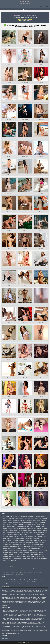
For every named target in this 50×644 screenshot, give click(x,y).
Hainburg (4, 527)
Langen (36, 543)
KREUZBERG (19, 596)
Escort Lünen (19, 632)
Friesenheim (10, 525)
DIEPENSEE (21, 592)
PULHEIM (4, 622)
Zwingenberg (33, 535)
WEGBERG (28, 627)
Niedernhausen (6, 547)
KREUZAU (17, 617)
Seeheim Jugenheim (21, 533)
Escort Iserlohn (44, 631)
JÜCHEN (21, 616)
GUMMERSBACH (35, 613)
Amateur (40, 568)
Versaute (17, 572)
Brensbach (20, 521)
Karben (4, 543)
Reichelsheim (40, 531)
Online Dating (31, 568)
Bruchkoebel (26, 553)
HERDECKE (29, 614)
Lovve (25, 64)
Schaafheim (14, 533)
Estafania (25, 46)
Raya (41, 378)
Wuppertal (29, 517)
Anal (3, 580)
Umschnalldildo (6, 584)
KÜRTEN (21, 617)
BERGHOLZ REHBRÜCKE (31, 589)
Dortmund (12, 517)
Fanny (25, 433)
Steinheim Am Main (7, 551)
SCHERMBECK (13, 624)
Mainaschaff (10, 529)
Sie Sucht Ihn (35, 566)
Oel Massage (22, 584)
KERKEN (39, 616)
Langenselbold (41, 543)
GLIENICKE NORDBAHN (27, 593)
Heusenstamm (22, 541)
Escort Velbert (42, 632)
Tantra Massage (39, 582)
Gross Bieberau (6, 557)
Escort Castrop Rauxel (21, 629)
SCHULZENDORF (35, 601)
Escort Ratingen (36, 632)
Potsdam (7, 517)
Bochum (24, 517)
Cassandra (9, 230)
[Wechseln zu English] (46, 6)
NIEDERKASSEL (6, 621)
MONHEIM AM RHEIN (38, 618)
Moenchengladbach (17, 559)
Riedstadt (4, 533)
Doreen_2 (41, 230)
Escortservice (27, 572)
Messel (20, 529)
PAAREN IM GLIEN (20, 599)
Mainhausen (16, 529)
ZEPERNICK (42, 604)
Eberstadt (4, 539)
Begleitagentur (12, 566)
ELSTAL (31, 592)
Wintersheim (22, 535)
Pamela (41, 396)
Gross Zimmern (27, 557)
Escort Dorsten (43, 629)
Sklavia (34, 582)
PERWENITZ (30, 599)
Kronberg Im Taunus (30, 543)
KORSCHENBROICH (10, 617)
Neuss (35, 559)
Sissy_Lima (25, 359)
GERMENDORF (19, 593)
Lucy (25, 470)
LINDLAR (44, 617)
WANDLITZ (4, 604)
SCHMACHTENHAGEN (30, 600)
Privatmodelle (5, 570)
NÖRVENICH (26, 621)
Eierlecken (26, 580)
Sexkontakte (36, 570)
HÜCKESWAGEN (6, 616)
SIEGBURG (35, 624)
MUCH (44, 618)
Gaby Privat (25, 101)
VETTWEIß (43, 625)
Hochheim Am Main (29, 541)
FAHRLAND (40, 592)
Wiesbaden (16, 535)
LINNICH (4, 618)
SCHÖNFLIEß (17, 601)
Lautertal (43, 527)
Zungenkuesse (28, 584)
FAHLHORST (35, 592)
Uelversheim (44, 533)
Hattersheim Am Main (7, 541)
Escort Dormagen (36, 629)
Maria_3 (25, 415)
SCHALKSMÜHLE (6, 624)
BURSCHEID (8, 612)
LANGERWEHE (32, 617)
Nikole (41, 175)
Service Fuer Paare (6, 574)
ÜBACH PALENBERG (36, 625)
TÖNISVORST (23, 625)
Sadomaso (29, 582)
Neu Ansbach (22, 545)
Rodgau (14, 549)
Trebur (39, 533)
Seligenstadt (33, 549)
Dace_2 (25, 322)
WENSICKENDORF (24, 604)
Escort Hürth (38, 631)
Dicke (39, 566)
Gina (9, 452)
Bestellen (16, 568)
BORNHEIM (32, 610)
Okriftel (41, 547)
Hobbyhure (5, 568)
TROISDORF (29, 625)
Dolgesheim (15, 523)
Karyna (41, 341)
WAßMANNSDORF (16, 604)
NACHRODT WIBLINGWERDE (8, 620)
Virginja (41, 304)
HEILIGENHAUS (18, 614)
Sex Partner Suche (43, 570)
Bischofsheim (31, 537)
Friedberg (27, 539)
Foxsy (9, 64)
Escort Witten (17, 633)
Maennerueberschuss (14, 584)
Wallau (21, 551)
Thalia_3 (25, 452)
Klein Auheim (19, 543)
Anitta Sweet (25, 83)
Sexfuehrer (13, 574)
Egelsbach (9, 539)
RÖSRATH (35, 622)
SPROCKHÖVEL (5, 625)
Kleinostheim (38, 527)
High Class (21, 572)
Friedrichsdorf (33, 539)
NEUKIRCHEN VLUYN (24, 620)
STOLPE (23, 603)
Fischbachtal (43, 523)
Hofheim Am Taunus (38, 541)
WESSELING (5, 628)
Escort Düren (5, 631)
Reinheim (45, 531)
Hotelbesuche (11, 568)
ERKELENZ (36, 612)
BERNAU (38, 589)
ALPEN (14, 610)
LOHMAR (8, 618)
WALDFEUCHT (16, 627)
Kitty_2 (25, 341)
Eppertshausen (31, 523)
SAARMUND (12, 600)
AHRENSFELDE (12, 589)
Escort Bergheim (42, 628)
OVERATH (45, 621)
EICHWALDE (26, 592)
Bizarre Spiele (11, 580)
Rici (9, 46)
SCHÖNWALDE (28, 601)
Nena (41, 286)
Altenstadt (38, 535)
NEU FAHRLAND (34, 597)
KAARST (28, 616)
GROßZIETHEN (15, 595)
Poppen (36, 568)
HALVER (43, 613)
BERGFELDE (23, 589)
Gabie (25, 212)
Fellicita (41, 46)
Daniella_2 (9, 489)
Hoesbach (41, 553)
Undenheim (5, 535)
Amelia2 (41, 489)
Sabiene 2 (25, 175)
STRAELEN (11, 625)
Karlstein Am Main (22, 527)
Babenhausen (31, 519)
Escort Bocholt (13, 629)
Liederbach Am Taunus (7, 545)
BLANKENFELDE (6, 590)
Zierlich (27, 566)
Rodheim (9, 533)
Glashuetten (21, 553)
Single (4, 572)
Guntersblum (41, 525)
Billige (32, 572)
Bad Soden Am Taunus (14, 537)
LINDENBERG (41, 596)
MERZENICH (25, 618)
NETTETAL (17, 620)
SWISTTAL (16, 625)
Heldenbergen (15, 541)
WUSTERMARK (31, 604)
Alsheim (26, 519)
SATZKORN (17, 600)
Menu (26, 9)
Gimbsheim (21, 525)
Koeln (9, 561)
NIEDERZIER (20, 621)
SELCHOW (13, 603)
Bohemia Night (41, 120)
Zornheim (27, 535)
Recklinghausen (44, 559)
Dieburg (36, 537)
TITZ (19, 625)
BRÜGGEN (44, 610)
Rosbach (18, 549)
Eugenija (9, 359)
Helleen (41, 64)
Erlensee (18, 539)
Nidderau (34, 545)
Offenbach (25, 531)
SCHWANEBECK (42, 601)
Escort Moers (30, 632)
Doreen (9, 378)
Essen (16, 517)
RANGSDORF (42, 599)
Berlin (4, 517)
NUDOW (7, 599)
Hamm (10, 519)
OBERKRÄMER (12, 599)
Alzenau (42, 535)
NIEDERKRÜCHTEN (13, 621)
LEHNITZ (36, 596)
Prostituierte (17, 570)
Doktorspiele (17, 580)
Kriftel (24, 543)
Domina (22, 580)
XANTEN (32, 628)
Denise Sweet (41, 156)
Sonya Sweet (25, 120)
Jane (25, 507)
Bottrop (39, 559)
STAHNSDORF (18, 603)
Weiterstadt (30, 551)
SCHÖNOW (23, 601)
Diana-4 (41, 507)
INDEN (14, 616)
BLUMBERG (12, 590)
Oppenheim (30, 531)
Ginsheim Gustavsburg (28, 525)
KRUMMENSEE (25, 596)
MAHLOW (11, 597)
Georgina (9, 193)
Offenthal (37, 547)
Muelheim (24, 559)
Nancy (25, 489)
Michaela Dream (41, 101)
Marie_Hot (25, 230)
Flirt (24, 566)
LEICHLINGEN (39, 617)
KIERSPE (4, 617)
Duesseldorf (13, 561)
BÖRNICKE (23, 590)
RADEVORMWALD (10, 622)
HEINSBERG (24, 614)
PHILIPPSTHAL (36, 599)
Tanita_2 (41, 212)
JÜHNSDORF (41, 595)
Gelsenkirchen (37, 517)
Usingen (17, 551)
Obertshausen (27, 547)
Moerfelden (25, 555)
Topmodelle (12, 572)
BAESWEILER (22, 610)
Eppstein (14, 539)
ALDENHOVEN (5, 610)
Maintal (14, 545)
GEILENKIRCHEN (12, 613)
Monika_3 (9, 433)
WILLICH (16, 628)
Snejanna (41, 322)
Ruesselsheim (5, 553)
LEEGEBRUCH (31, 596)
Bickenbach (44, 519)
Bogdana (25, 249)
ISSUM (17, 616)
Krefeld (16, 519)
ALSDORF (17, 610)
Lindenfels (5, 529)
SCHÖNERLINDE (11, 601)
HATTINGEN (11, 614)
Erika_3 (9, 212)
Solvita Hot (25, 138)
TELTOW (27, 603)
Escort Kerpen (5, 632)
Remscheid (5, 561)
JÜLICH (24, 616)
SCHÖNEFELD (38, 600)
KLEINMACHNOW (12, 596)
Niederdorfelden (40, 545)
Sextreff (7, 572)
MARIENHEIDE (13, 618)
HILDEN (33, 614)
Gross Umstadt (20, 557)
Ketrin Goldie (9, 138)
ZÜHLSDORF (5, 605)
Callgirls (40, 572)
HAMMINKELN (5, 614)
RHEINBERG (17, 622)
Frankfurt (4, 525)
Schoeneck (36, 555)
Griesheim (36, 525)
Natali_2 (25, 267)
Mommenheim (30, 529)
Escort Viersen (5, 633)
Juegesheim (5, 555)
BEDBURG (28, 610)
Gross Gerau (41, 557)
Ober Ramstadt (20, 547)
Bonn (32, 517)
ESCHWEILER (5, 613)
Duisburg (20, 517)
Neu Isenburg (28, 545)
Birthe (9, 322)
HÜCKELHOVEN (39, 614)
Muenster (45, 551)
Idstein (44, 541)
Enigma (9, 175)
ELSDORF (13, 612)
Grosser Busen (5, 566)
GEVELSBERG (23, 613)
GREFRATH (29, 613)
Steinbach (38, 549)
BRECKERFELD (38, 610)
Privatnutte (11, 570)
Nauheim (41, 529)
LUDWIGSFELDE (6, 597)
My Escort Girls (25, 1)
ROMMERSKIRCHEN (29, 622)
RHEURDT (22, 622)
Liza (41, 415)
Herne (32, 559)
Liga (9, 415)
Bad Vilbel (21, 537)
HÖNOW (36, 595)
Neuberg (45, 529)
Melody (9, 267)
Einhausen (25, 523)
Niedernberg (10, 531)
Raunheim (10, 549)
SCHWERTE (30, 624)
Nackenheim (36, 529)
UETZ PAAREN (32, 603)
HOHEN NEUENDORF (30, 595)
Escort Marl (25, 632)
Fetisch (36, 580)
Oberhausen (5, 519)
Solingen (28, 559)
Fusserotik (40, 580)
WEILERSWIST (34, 627)
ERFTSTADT (31, 612)
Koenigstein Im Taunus (13, 555)
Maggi (25, 193)
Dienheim (4, 523)
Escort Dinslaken (29, 629)
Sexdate (31, 570)
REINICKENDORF (6, 600)
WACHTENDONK (10, 627)
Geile (42, 566)
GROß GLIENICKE (39, 593)
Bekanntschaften (19, 566)
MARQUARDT (17, 597)
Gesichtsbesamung (6, 582)
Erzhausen (37, 523)
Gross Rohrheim (13, 557)
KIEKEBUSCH (5, 596)
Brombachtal (30, 521)
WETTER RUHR (11, 628)
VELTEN (37, 603)
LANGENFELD (26, 617)
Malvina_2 (41, 267)
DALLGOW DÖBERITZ (14, 592)
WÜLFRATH (27, 628)
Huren (26, 568)
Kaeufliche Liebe (19, 574)
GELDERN (18, 613)
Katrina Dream (9, 101)
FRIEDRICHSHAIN (11, 593)
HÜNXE (11, 616)
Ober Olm (20, 531)
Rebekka (41, 470)
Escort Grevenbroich (25, 631)
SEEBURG (4, 603)
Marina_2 (9, 507)
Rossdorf (11, 559)
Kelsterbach (13, 543)
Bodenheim (15, 521)
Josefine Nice (25, 156)
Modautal (24, 529)
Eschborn (22, 539)
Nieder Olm (5, 531)
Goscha (9, 286)
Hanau (38, 539)
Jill (25, 304)
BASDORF (18, 589)
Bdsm (6, 580)
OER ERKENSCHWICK (39, 621)
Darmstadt (39, 521)
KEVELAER (43, 616)
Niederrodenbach (13, 547)
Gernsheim (15, 525)
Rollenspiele (24, 582)
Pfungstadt (5, 549)
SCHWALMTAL (19, 624)
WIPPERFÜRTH (21, 628)
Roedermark (31, 555)
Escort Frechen (11, 631)
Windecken (35, 551)
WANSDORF (10, 604)
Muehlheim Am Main (13, 553)
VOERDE (4, 627)
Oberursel (32, 547)
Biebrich (25, 537)
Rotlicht (21, 570)
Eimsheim (21, 523)
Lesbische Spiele (18, 582)
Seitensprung (26, 570)
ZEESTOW (37, 604)
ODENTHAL (31, 621)
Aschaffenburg (5, 537)
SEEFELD (8, 603)
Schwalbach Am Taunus (25, 549)
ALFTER (10, 610)
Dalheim (35, 521)
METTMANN (31, 618)
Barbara (41, 193)
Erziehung (31, 580)
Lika (41, 359)
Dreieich (45, 537)
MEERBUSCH (20, 618)
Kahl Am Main (15, 527)
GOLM (34, 593)
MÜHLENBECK (27, 597)
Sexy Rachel (9, 304)
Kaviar (12, 582)
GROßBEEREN (9, 595)
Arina (9, 396)
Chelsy (25, 286)
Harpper (9, 83)
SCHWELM (25, 624)
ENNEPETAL (25, 612)
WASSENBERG (23, 627)
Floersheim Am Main (34, 553)
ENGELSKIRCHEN (19, 612)
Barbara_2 (9, 470)
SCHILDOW (22, 600)
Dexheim (44, 521)
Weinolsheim (11, 535)
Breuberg (24, 521)
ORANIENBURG (5, 589)
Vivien (9, 341)
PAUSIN (25, 599)
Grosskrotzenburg (34, 557)
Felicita (25, 396)
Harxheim (9, 527)
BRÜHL (4, 612)
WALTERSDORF (42, 603)
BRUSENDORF (34, 590)
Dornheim (40, 537)
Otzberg (35, 531)
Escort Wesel (11, 633)
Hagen (13, 519)
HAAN (40, 613)
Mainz (18, 545)
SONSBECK (39, 624)
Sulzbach (13, 551)
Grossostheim (5, 559)
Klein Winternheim (30, 527)
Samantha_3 (41, 433)
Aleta (9, 249)
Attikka (9, 156)
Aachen (42, 517)
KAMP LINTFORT (33, 616)
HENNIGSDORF (22, 595)
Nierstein (16, 531)
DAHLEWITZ (40, 590)
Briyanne (41, 83)
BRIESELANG (28, 590)
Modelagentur (21, 568)
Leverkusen (21, 519)
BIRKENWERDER (44, 589)
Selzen (27, 533)
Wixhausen (40, 551)
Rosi (41, 452)
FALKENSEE (5, 593)
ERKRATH (41, 612)
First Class (36, 572)
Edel (30, 566)
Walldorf (25, 551)
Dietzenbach (10, 523)
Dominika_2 (41, 249)
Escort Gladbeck (18, 631)
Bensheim (36, 519)
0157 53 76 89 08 (27, 21)
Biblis (40, 519)
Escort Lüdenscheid (12, 632)
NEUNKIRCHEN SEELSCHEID (35, 620)
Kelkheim (8, 543)
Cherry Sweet (41, 138)
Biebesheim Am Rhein (7, 521)
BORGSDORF (17, 590)
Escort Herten (33, 631)
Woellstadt (41, 555)
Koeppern (20, 555)
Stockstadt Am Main (33, 533)
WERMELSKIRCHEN (41, 627)
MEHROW (22, 597)
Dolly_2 (25, 378)
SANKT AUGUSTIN (41, 622)
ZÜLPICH (36, 628)
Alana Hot (9, 120)
